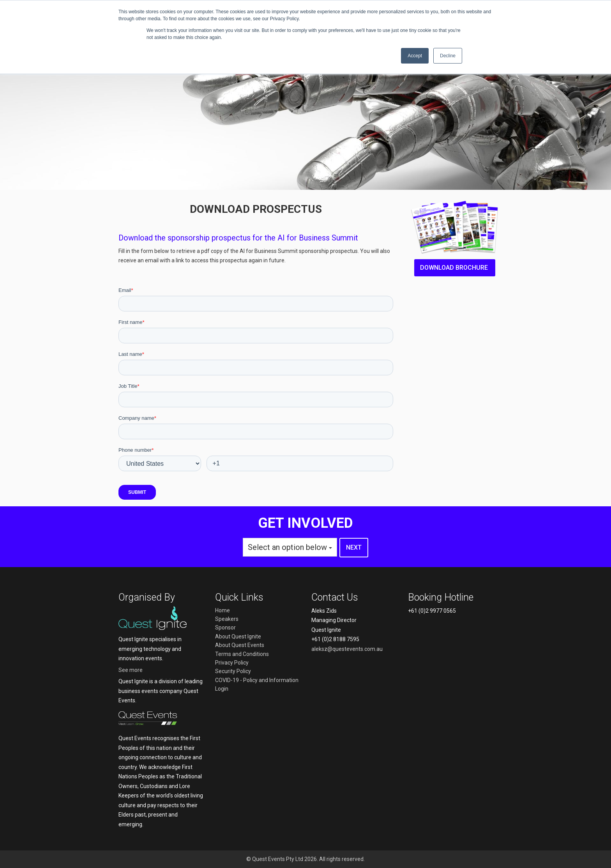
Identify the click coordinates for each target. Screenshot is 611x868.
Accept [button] (415, 56)
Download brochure (455, 268)
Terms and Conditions (242, 654)
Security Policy (233, 671)
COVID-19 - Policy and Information (257, 680)
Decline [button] (448, 56)
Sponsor (225, 628)
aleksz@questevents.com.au (347, 649)
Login (222, 689)
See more (131, 670)
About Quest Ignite (238, 636)
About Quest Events (240, 645)
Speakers (227, 619)
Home (223, 610)
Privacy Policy (232, 663)
